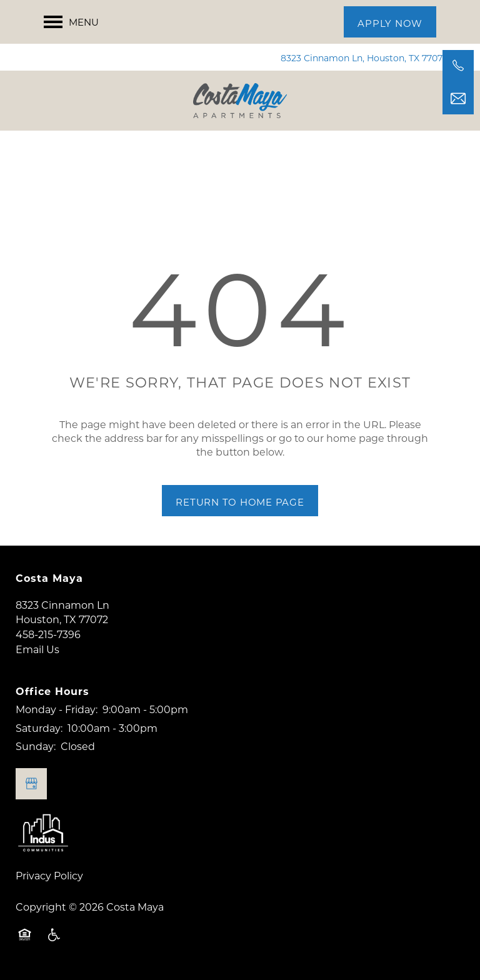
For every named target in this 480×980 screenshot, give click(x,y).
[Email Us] (458, 99)
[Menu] (71, 22)
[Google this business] (31, 784)
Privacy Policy (49, 875)
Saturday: (39, 728)
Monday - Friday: (57, 709)
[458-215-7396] (458, 66)
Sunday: (36, 746)
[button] (390, 22)
